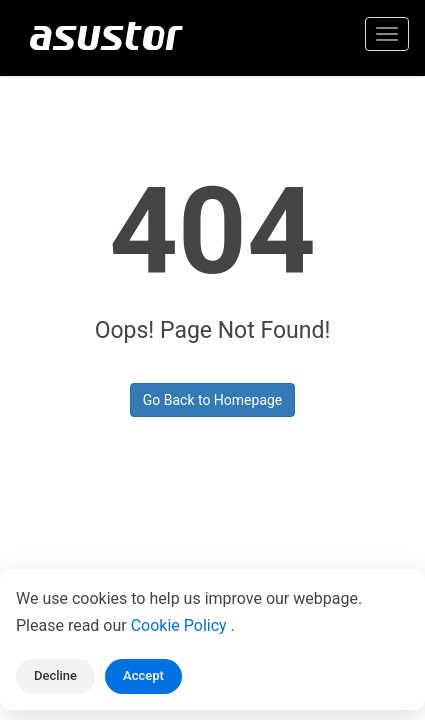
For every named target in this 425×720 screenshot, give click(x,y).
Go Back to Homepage (213, 400)
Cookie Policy (181, 625)
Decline (55, 675)
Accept (143, 675)
